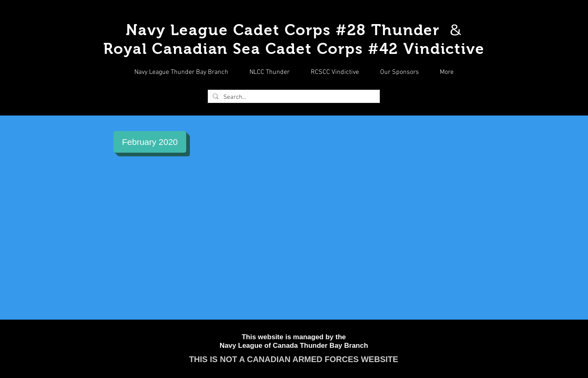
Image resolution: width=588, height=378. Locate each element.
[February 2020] (150, 142)
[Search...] (293, 97)
